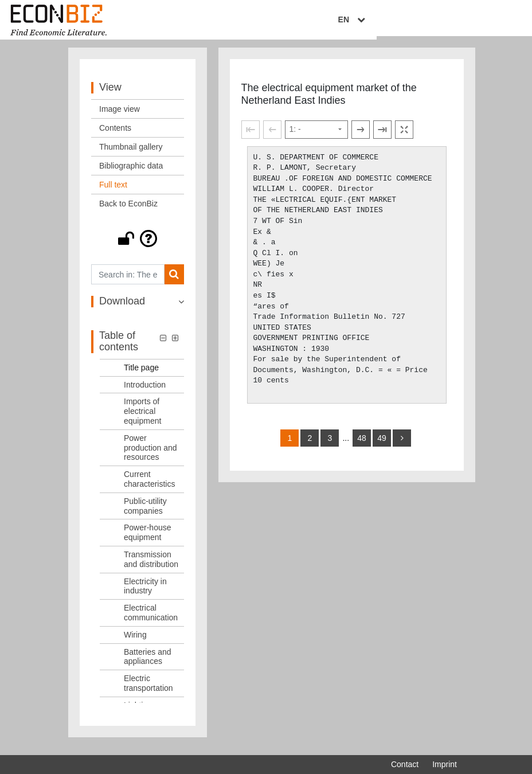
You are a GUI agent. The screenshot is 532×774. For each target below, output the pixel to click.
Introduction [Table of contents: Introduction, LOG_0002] (145, 391)
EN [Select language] (449, 21)
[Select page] (316, 136)
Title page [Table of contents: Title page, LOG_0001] (141, 374)
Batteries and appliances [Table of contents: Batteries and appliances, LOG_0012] (148, 663)
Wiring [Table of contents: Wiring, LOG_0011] (135, 641)
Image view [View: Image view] (120, 116)
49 (382, 444)
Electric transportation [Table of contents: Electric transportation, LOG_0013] (148, 690)
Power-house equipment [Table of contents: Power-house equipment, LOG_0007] (148, 539)
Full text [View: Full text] (113, 191)
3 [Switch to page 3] (330, 444)
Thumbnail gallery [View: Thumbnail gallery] (131, 154)
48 (362, 444)
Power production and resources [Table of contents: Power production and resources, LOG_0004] (150, 454)
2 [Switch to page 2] (310, 444)
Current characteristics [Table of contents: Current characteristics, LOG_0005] (149, 486)
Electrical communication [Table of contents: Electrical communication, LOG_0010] (151, 619)
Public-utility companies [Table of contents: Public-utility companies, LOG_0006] (145, 512)
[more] (402, 444)
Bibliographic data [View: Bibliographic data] (131, 173)
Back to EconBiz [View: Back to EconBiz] (128, 210)
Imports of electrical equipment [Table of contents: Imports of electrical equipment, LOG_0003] (142, 418)
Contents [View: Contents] (115, 135)
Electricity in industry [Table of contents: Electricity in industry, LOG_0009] (145, 593)
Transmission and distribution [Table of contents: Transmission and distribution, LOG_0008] (151, 566)
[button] (138, 245)
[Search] (174, 281)
